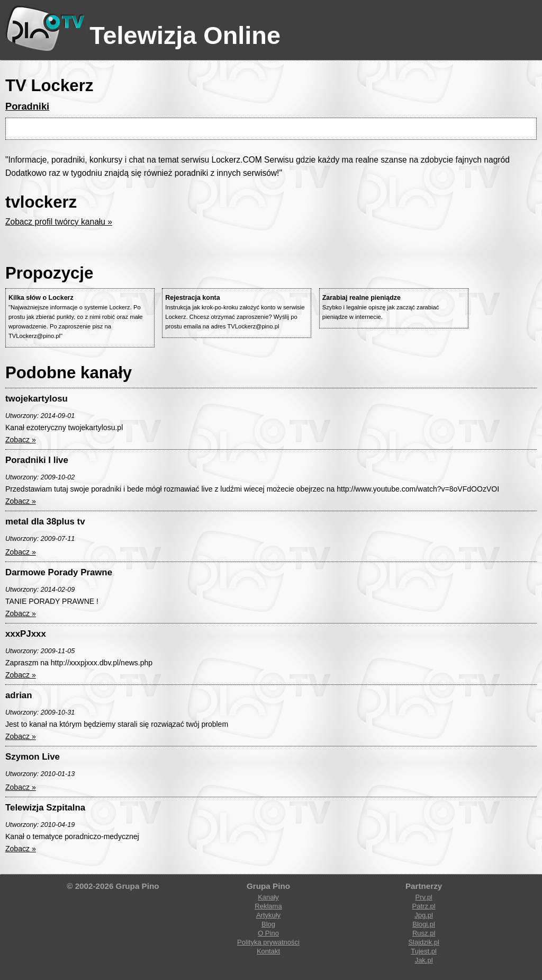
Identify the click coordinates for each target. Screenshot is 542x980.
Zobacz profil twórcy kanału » (59, 222)
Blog (268, 924)
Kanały (268, 897)
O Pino (268, 933)
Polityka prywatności (268, 942)
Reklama (268, 906)
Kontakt (268, 951)
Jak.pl (424, 960)
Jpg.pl (424, 915)
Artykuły (268, 915)
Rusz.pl (424, 933)
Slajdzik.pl (424, 942)
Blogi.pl (424, 924)
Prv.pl (423, 897)
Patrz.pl (424, 906)
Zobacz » (21, 440)
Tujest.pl (424, 951)
